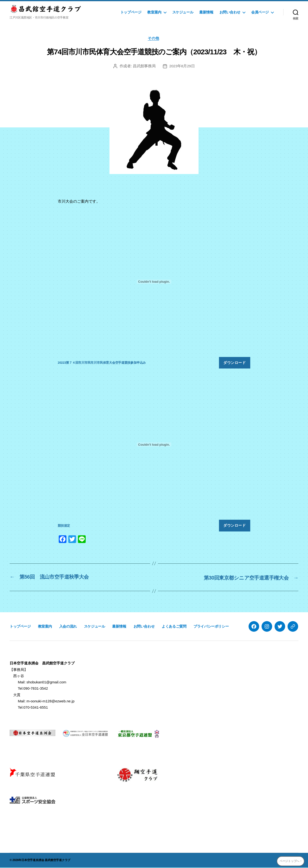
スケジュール (183, 12)
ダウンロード (234, 363)
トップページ (131, 12)
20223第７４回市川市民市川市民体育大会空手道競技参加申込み (102, 363)
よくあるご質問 (174, 627)
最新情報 (206, 12)
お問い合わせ (230, 12)
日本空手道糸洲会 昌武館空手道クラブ (46, 861)
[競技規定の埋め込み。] (154, 445)
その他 (154, 39)
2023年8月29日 (182, 67)
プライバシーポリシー (211, 627)
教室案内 (154, 12)
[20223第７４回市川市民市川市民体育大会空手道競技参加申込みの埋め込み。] (154, 282)
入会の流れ (68, 627)
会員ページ (260, 12)
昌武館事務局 (144, 67)
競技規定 (64, 526)
